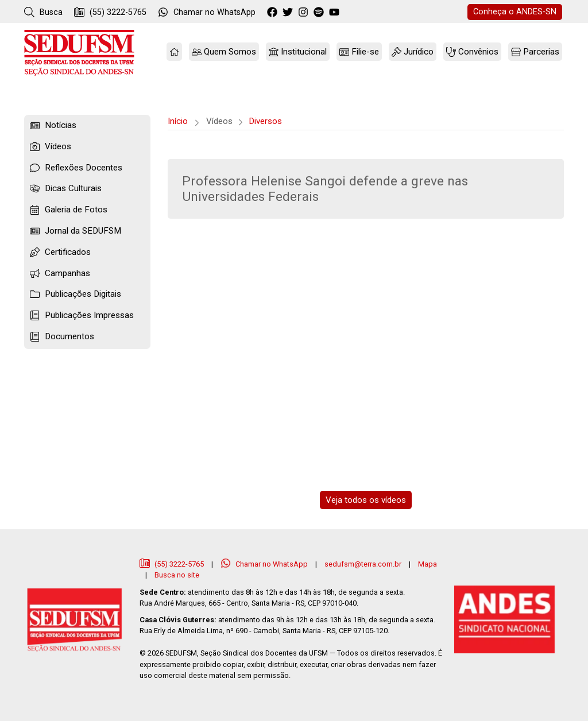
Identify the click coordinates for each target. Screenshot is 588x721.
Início (178, 121)
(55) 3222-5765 (110, 12)
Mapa (428, 564)
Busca (43, 12)
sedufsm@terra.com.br (363, 564)
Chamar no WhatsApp (265, 564)
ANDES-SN (515, 12)
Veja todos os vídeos (366, 500)
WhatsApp (207, 12)
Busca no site (177, 575)
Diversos (265, 121)
